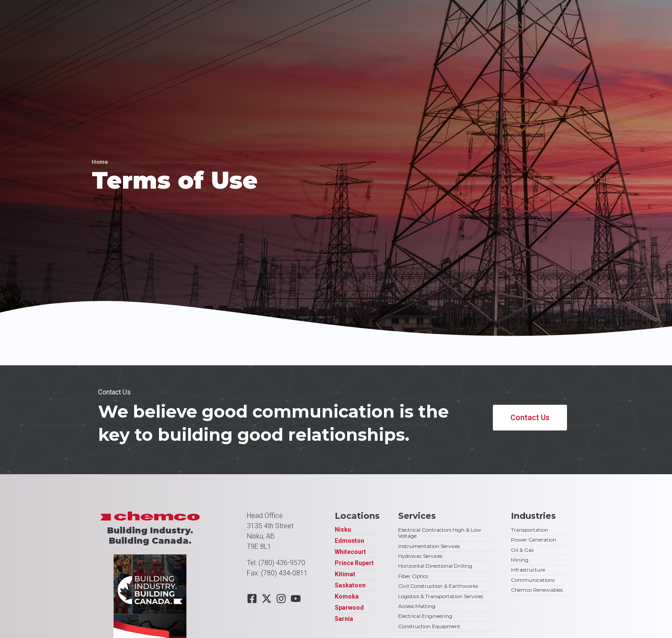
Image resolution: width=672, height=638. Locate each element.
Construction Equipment (429, 626)
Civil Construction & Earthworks (438, 586)
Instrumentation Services (429, 546)
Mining (520, 560)
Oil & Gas (522, 550)
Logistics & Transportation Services (441, 596)
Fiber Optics (413, 576)
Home (100, 162)
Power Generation (534, 540)
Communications (533, 580)
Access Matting (417, 606)
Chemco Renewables (537, 590)
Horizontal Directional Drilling (435, 566)
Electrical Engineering (425, 616)
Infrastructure (528, 570)
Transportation (529, 530)
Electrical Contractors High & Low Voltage (440, 533)
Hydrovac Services (420, 556)
